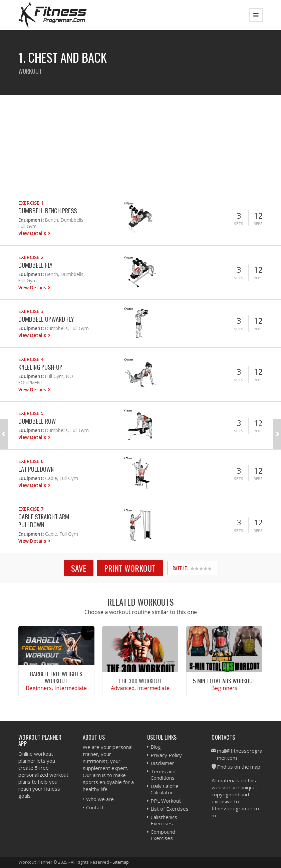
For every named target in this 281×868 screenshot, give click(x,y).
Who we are (100, 799)
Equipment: (31, 220)
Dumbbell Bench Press (48, 210)
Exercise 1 (31, 203)
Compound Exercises (163, 835)
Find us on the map (239, 767)
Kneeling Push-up (40, 367)
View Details (33, 233)
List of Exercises (170, 809)
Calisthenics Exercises (164, 820)
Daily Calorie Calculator (165, 789)
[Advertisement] (141, 141)
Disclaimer (162, 763)
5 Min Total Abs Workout (224, 681)
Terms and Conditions (163, 775)
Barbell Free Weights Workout (56, 677)
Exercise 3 (31, 311)
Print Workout (130, 568)
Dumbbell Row (37, 421)
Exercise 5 (31, 413)
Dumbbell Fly (35, 265)
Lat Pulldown (36, 469)
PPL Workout (166, 801)
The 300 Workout (140, 681)
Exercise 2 (31, 257)
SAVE (79, 568)
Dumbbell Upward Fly (46, 319)
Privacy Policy (166, 755)
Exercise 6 (31, 461)
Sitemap (121, 862)
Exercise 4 (31, 359)
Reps (258, 223)
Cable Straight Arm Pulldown (44, 520)
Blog (156, 747)
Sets (239, 223)
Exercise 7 (31, 509)
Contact (95, 807)
